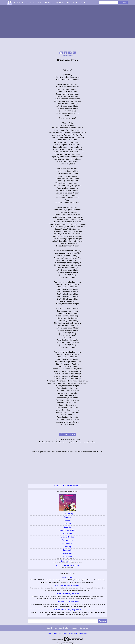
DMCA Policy (83, 634)
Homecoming (67, 550)
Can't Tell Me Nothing (67, 530)
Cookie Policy (73, 634)
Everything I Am (67, 543)
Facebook (74, 628)
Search (123, 3)
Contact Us (84, 628)
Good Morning (67, 514)
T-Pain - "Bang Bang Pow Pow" (67, 594)
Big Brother (67, 553)
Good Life (67, 527)
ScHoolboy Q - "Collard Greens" (67, 602)
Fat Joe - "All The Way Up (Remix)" (67, 610)
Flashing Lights (67, 540)
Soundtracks (64, 628)
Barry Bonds (67, 534)
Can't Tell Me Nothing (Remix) (67, 565)
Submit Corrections (68, 434)
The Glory (67, 547)
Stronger (67, 520)
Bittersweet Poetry (67, 561)
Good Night (68, 557)
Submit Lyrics (52, 628)
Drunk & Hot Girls (67, 537)
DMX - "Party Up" (67, 577)
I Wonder (68, 524)
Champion (68, 517)
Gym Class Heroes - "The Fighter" (67, 585)
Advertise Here (52, 634)
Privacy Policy (63, 634)
